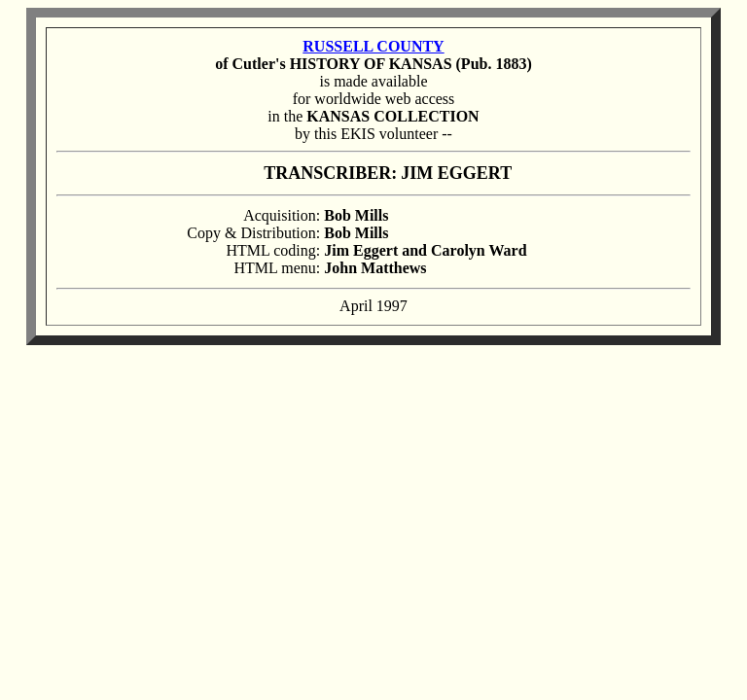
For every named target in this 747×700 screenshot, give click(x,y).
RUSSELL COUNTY (373, 46)
